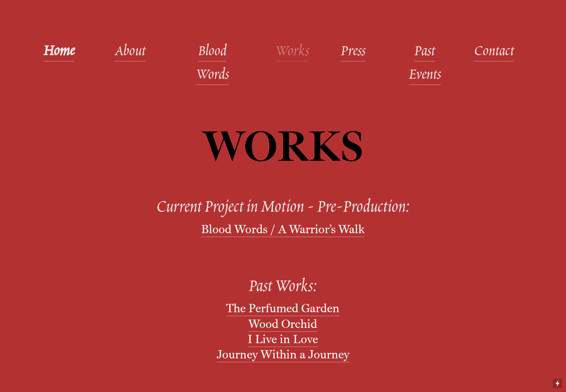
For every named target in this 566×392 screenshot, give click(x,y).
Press (353, 52)
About (130, 52)
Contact (494, 52)
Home (59, 52)
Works (292, 52)
